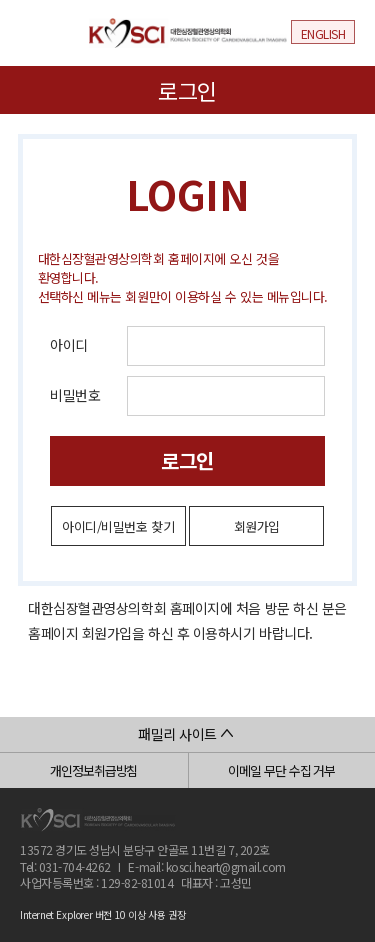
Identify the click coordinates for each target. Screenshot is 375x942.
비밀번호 (75, 395)
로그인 (187, 460)
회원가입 (257, 526)
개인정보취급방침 (93, 770)
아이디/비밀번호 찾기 (118, 526)
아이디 (69, 345)
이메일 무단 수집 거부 (281, 770)
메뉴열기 (34, 31)
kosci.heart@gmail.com (226, 866)
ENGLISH (323, 33)
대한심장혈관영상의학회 (188, 33)
